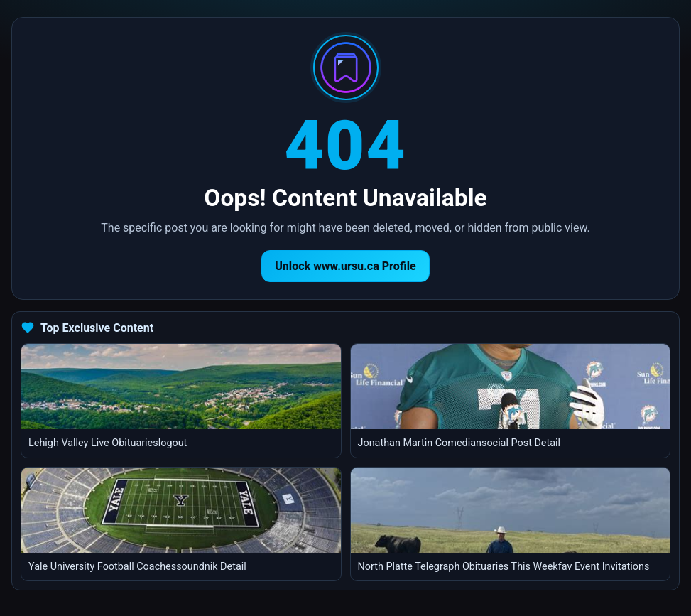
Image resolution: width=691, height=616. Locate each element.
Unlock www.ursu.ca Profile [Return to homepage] (345, 266)
